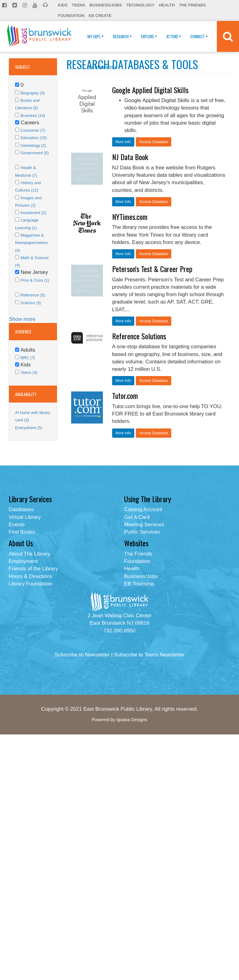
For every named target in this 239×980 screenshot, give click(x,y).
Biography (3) (33, 93)
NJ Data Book (130, 157)
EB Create (100, 16)
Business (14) (33, 116)
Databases (21, 509)
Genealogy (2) (33, 145)
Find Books (22, 532)
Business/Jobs (105, 5)
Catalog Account (143, 509)
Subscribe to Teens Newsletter (149, 655)
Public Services (142, 532)
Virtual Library (25, 517)
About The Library (29, 554)
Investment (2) (33, 213)
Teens (78, 5)
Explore (149, 36)
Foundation (71, 16)
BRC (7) (28, 358)
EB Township (139, 584)
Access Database (154, 142)
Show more (22, 319)
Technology (140, 5)
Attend (174, 36)
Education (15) (34, 138)
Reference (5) (33, 295)
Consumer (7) (33, 130)
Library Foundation (30, 584)
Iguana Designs (132, 720)
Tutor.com (125, 395)
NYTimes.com (130, 217)
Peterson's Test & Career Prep (152, 269)
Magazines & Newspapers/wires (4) (31, 243)
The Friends (192, 5)
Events (17, 525)
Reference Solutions (139, 336)
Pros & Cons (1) (35, 280)
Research (122, 36)
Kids (63, 5)
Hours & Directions (30, 576)
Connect (199, 36)
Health (167, 5)
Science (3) (31, 303)
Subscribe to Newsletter (82, 655)
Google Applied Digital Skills (150, 90)
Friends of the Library (33, 569)
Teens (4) (29, 372)
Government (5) (35, 153)
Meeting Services (144, 525)
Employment (23, 561)
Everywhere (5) (29, 428)
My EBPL (96, 36)
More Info (123, 142)
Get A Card (137, 517)
